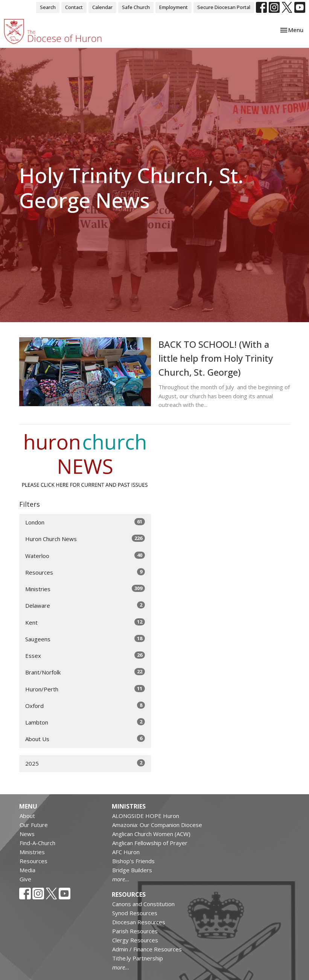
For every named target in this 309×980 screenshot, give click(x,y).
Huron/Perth (85, 689)
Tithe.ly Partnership (138, 958)
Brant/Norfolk (85, 672)
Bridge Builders (132, 870)
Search (48, 7)
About (27, 816)
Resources (85, 572)
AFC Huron (126, 852)
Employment (174, 7)
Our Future (34, 825)
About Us (85, 739)
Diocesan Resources (139, 922)
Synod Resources (135, 913)
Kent (85, 622)
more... (121, 879)
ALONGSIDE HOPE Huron (146, 816)
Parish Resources (135, 931)
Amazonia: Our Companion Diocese (157, 825)
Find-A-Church (37, 843)
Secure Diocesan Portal (224, 7)
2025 (85, 763)
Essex (85, 655)
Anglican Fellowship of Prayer (150, 843)
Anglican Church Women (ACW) (151, 834)
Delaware (85, 605)
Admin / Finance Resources (147, 949)
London (85, 522)
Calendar (102, 7)
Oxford (85, 706)
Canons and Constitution (143, 904)
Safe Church (136, 7)
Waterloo (85, 556)
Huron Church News (85, 539)
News (27, 834)
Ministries (85, 589)
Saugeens (85, 639)
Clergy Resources (135, 940)
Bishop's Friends (133, 861)
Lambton (85, 722)
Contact (74, 7)
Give (25, 879)
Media (27, 870)
